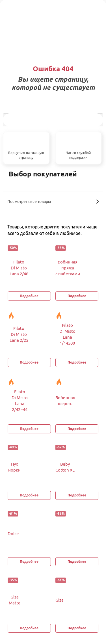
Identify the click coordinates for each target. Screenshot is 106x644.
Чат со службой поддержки (78, 155)
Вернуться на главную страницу (26, 155)
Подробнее (29, 296)
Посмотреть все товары (53, 202)
